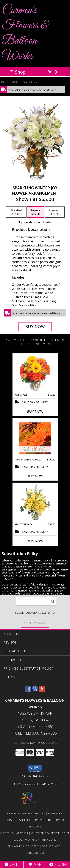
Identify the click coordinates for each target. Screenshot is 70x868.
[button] (35, 769)
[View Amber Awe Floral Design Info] (35, 373)
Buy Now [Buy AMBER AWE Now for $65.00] (35, 411)
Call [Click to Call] (12, 864)
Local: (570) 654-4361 (35, 727)
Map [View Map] (35, 864)
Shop (18, 72)
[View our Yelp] (42, 691)
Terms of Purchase (46, 846)
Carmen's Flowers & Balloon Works (25, 33)
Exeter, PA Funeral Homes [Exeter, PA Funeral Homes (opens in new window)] (26, 813)
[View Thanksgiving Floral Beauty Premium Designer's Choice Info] (35, 438)
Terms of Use (35, 853)
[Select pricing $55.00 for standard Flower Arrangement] (16, 212)
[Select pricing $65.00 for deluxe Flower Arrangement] (36, 212)
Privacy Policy (18, 846)
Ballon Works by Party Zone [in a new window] (35, 784)
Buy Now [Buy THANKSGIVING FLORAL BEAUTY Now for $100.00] (35, 476)
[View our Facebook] (28, 691)
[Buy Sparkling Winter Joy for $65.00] (35, 327)
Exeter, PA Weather (14, 833)
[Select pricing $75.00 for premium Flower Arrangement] (55, 212)
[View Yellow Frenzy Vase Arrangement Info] (35, 503)
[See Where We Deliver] (35, 623)
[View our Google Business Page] (35, 691)
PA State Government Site (50, 833)
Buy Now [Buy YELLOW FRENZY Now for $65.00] (35, 541)
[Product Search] (36, 601)
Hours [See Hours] (58, 864)
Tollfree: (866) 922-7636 (35, 733)
